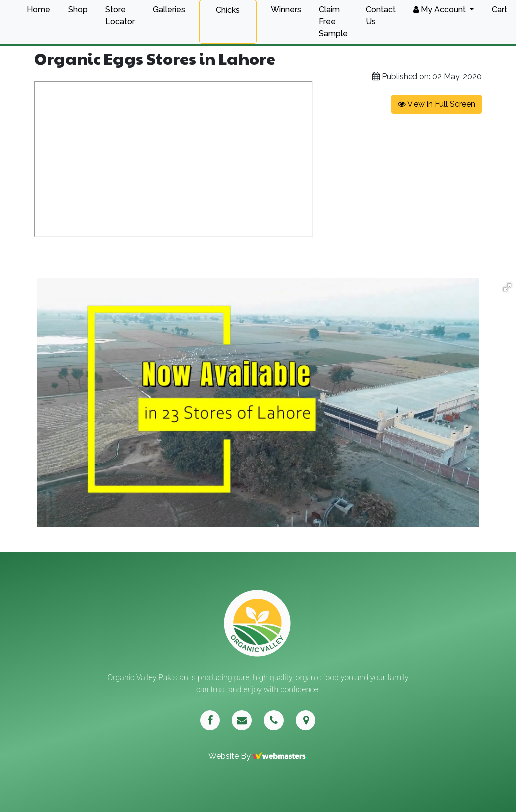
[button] (507, 287)
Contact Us (381, 16)
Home (39, 10)
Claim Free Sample (333, 22)
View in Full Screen (436, 104)
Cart (499, 10)
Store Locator (120, 16)
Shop (78, 10)
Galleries (169, 10)
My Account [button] (441, 10)
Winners (286, 10)
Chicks (228, 10)
